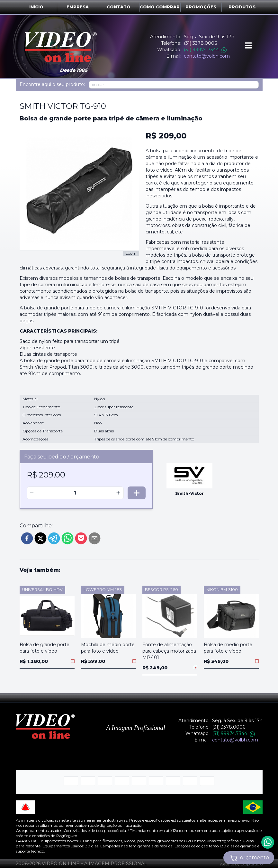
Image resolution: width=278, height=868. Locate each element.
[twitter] (40, 538)
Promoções (201, 7)
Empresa (78, 7)
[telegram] (54, 538)
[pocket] (81, 538)
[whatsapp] (67, 538)
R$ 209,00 (166, 136)
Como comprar (160, 7)
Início (36, 7)
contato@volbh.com (207, 56)
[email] (94, 538)
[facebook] (27, 538)
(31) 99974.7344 (205, 50)
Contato (119, 7)
